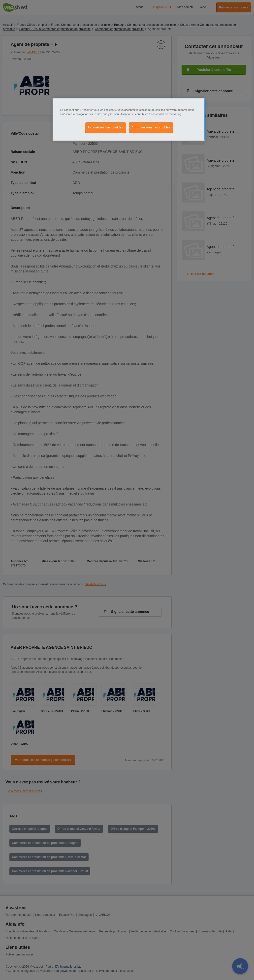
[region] (129, 119)
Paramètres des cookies (106, 127)
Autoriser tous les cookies (151, 127)
